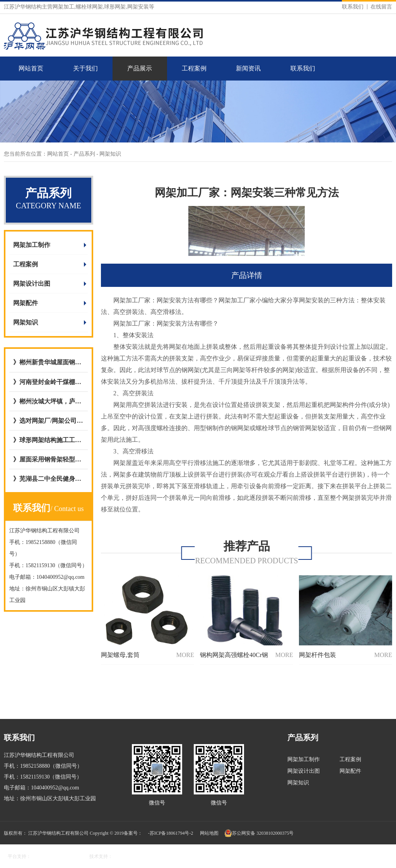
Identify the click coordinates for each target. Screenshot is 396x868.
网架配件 (26, 303)
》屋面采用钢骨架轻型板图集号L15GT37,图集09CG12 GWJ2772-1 (49, 459)
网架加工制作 (32, 245)
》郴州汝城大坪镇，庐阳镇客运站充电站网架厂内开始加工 (49, 401)
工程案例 (194, 68)
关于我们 (85, 68)
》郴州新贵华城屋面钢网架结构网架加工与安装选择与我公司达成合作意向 (49, 362)
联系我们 (353, 7)
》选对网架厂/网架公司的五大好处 (49, 421)
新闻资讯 (248, 68)
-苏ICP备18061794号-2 (171, 833)
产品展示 (140, 68)
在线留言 (381, 7)
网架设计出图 (32, 284)
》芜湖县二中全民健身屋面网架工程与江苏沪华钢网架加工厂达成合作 (49, 479)
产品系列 (85, 154)
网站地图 (209, 833)
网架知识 (26, 322)
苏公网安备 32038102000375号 (259, 833)
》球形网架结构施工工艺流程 (49, 440)
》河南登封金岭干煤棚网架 (49, 382)
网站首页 (31, 68)
